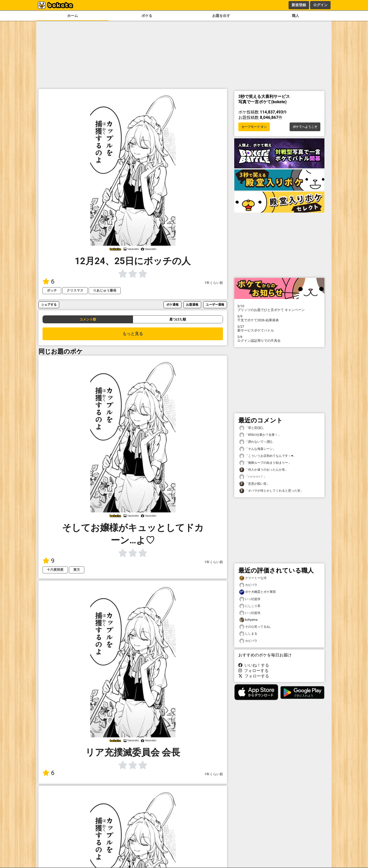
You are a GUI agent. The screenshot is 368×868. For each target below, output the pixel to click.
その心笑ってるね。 (256, 627)
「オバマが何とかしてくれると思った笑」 (271, 491)
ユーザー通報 (215, 304)
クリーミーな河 (253, 578)
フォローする (253, 671)
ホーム (73, 16)
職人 (295, 16)
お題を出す (221, 16)
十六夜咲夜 (55, 570)
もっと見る (133, 334)
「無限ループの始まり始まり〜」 (265, 463)
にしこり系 (250, 606)
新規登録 (299, 5)
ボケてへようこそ (305, 127)
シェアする (49, 304)
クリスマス (75, 290)
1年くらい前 (214, 283)
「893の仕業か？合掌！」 (260, 435)
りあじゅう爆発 (105, 290)
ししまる (248, 634)
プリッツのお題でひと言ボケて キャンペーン (279, 308)
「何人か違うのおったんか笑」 (264, 470)
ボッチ (52, 290)
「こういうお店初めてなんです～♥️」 (268, 456)
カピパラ (248, 585)
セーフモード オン (254, 127)
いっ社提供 (250, 599)
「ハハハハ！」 (253, 477)
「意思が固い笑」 (254, 484)
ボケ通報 (172, 304)
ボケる (147, 16)
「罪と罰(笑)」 (252, 428)
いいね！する (254, 665)
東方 (77, 570)
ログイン (320, 5)
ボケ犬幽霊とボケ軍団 (258, 592)
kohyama (248, 620)
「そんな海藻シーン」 (258, 449)
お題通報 (192, 304)
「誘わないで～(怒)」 (257, 442)
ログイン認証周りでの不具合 (279, 339)
